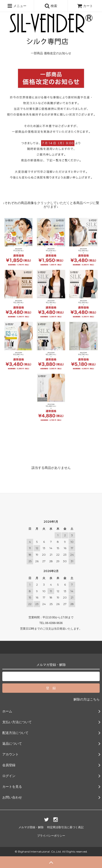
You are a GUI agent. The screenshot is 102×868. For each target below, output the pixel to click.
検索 (51, 6)
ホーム (7, 36)
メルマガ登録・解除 (31, 827)
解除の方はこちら (87, 699)
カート (85, 6)
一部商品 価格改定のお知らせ (37, 36)
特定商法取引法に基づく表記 (65, 827)
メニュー (17, 6)
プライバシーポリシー (51, 836)
